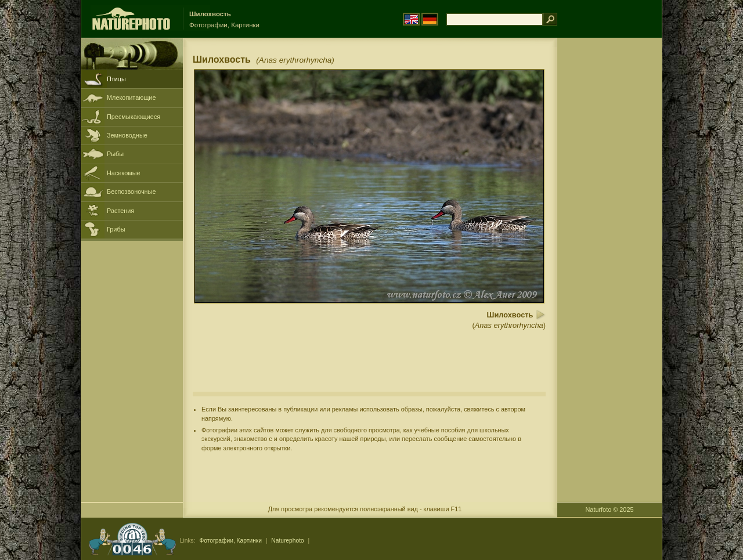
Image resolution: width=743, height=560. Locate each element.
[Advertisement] (609, 223)
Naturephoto (287, 541)
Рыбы (115, 154)
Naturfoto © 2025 (610, 510)
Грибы (116, 229)
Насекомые (124, 173)
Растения (120, 211)
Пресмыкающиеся (134, 117)
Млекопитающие (131, 97)
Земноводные (127, 135)
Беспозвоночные (131, 192)
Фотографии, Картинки (230, 541)
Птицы (116, 79)
